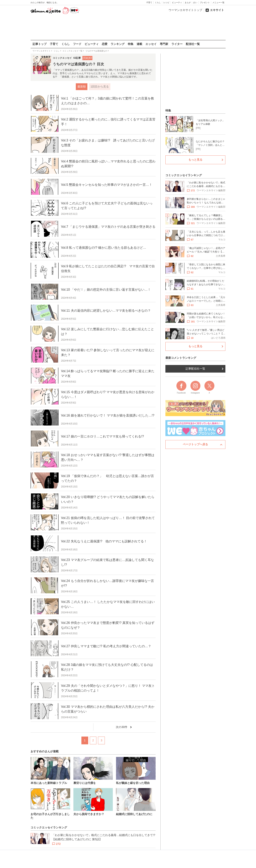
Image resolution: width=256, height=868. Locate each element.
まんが (188, 2)
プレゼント (205, 2)
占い (195, 2)
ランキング (118, 44)
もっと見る (195, 160)
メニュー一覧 (218, 2)
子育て (149, 2)
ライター (177, 44)
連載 (139, 44)
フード (77, 44)
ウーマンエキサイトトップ (185, 10)
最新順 (81, 87)
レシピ (166, 2)
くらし (158, 2)
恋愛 (105, 44)
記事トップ (40, 44)
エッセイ (151, 44)
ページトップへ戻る (195, 444)
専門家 (164, 44)
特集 (131, 44)
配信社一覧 (193, 44)
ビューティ (177, 2)
